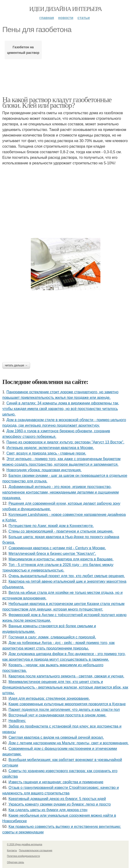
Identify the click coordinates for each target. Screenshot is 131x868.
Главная (47, 18)
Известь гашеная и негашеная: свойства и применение (56, 782)
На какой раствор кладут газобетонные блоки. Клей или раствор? (57, 102)
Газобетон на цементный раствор (23, 50)
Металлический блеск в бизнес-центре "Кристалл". (52, 554)
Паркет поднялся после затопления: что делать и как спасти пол (64, 710)
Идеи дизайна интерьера (65, 9)
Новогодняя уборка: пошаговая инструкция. (44, 470)
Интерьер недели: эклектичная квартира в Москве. (50, 448)
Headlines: (17, 721)
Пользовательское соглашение (36, 850)
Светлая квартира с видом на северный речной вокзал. (56, 737)
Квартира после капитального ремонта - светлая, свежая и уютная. (66, 676)
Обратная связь (16, 862)
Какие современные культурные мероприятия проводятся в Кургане (67, 704)
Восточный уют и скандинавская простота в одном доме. (58, 715)
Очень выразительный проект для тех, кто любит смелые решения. (67, 576)
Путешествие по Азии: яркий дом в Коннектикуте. (51, 526)
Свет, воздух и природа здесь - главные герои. (46, 453)
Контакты (12, 850)
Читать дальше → (16, 365)
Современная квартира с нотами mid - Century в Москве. (57, 548)
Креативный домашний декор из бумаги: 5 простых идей (57, 799)
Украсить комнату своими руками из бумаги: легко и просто (60, 804)
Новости (66, 18)
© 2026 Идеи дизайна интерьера (25, 844)
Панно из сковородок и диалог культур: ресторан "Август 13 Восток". (65, 442)
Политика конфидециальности (23, 856)
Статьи (84, 18)
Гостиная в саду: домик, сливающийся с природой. (52, 637)
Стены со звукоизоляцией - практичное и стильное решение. (61, 531)
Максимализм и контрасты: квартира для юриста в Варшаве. (61, 559)
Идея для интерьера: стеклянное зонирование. (49, 698)
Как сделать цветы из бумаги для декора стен (48, 810)
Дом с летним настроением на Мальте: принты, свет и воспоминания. (69, 743)
